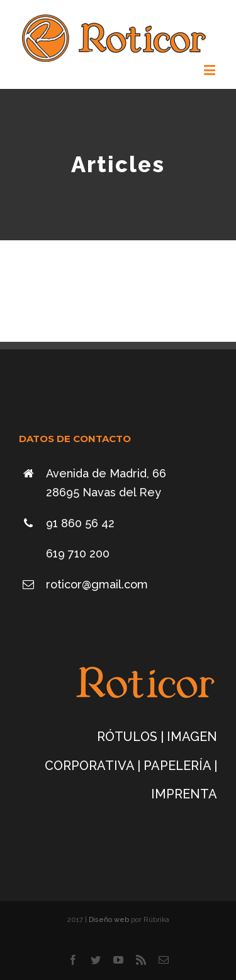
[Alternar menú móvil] (211, 70)
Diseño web (110, 920)
